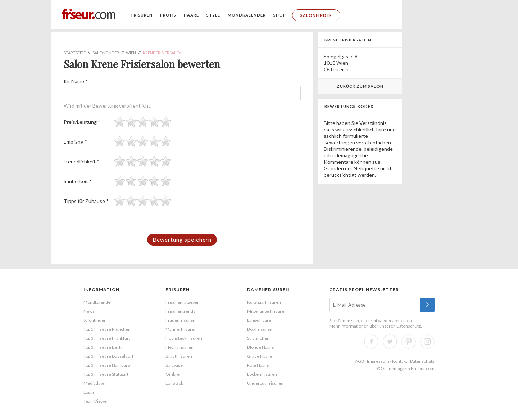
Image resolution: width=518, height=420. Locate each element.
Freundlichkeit (81, 161)
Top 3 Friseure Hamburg (107, 365)
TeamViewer (96, 401)
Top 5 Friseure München (107, 329)
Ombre (172, 374)
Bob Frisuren (260, 329)
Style (213, 15)
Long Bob (174, 383)
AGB (360, 361)
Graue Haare (260, 356)
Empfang (75, 142)
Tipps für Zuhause (86, 201)
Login (89, 392)
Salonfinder (316, 15)
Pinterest (409, 342)
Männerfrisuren (181, 329)
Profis (168, 15)
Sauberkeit (78, 181)
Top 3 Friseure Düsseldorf (108, 356)
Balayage (174, 365)
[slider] (143, 122)
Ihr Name (76, 81)
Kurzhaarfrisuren (264, 302)
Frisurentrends (180, 311)
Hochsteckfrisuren (184, 338)
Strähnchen (258, 338)
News (89, 311)
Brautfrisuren (179, 356)
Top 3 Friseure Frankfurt (107, 338)
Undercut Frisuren (265, 383)
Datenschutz (409, 326)
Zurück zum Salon (360, 86)
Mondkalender (247, 15)
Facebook (371, 342)
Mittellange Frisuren (267, 311)
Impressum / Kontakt (387, 361)
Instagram (427, 342)
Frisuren (142, 15)
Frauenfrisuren (180, 320)
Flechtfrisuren (180, 347)
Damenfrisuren (268, 290)
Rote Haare (258, 365)
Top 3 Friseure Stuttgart (106, 374)
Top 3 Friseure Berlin (104, 347)
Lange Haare (259, 320)
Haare (191, 15)
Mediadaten (95, 383)
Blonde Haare (260, 347)
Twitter (390, 342)
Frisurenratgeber (182, 302)
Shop (280, 15)
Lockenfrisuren (262, 374)
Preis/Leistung (82, 122)
